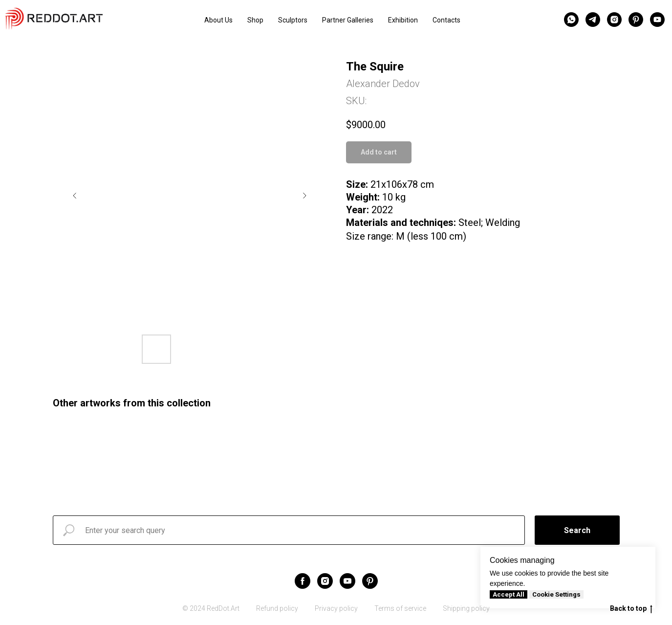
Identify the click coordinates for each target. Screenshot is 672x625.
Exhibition (403, 20)
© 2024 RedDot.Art (211, 608)
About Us (218, 20)
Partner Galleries (348, 20)
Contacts (446, 20)
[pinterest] (636, 20)
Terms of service (400, 608)
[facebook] (303, 581)
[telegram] (593, 20)
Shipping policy (466, 608)
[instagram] (614, 20)
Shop (255, 20)
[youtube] (657, 20)
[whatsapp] (571, 20)
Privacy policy (336, 608)
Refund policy (277, 608)
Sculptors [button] (293, 20)
